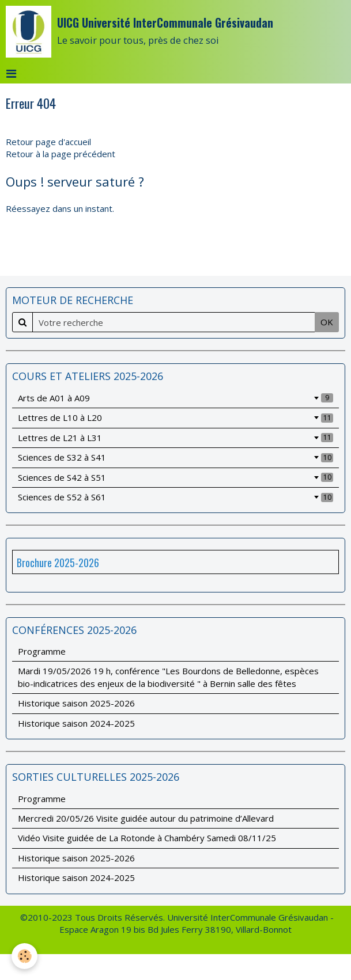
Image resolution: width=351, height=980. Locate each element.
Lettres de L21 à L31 (175, 438)
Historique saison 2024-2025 (76, 723)
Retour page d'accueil (48, 142)
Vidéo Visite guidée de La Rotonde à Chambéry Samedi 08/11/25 (147, 838)
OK (327, 322)
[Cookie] (24, 956)
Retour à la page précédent (61, 154)
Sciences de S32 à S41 (175, 457)
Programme (42, 651)
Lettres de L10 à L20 (175, 417)
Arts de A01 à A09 (175, 398)
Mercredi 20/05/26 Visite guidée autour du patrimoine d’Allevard (146, 818)
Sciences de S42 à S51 (175, 477)
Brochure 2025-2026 (58, 563)
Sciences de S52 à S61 (175, 497)
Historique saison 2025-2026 (76, 703)
